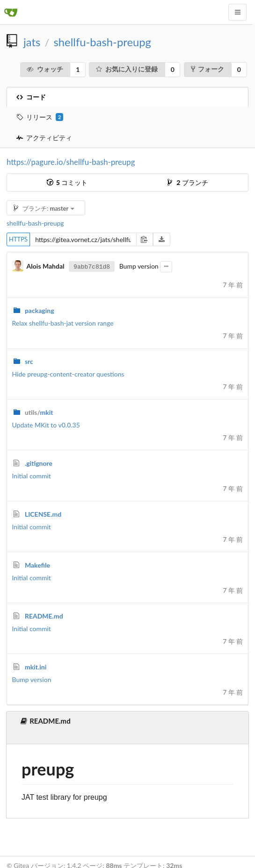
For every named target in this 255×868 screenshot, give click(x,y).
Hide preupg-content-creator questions (68, 374)
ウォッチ (45, 69)
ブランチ (188, 182)
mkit (39, 412)
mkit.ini (36, 667)
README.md (44, 616)
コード (31, 97)
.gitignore (39, 463)
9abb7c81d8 (92, 266)
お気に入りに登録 (127, 69)
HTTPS (18, 239)
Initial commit (32, 476)
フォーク (208, 69)
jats (32, 42)
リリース (40, 117)
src (29, 361)
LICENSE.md (43, 514)
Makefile (37, 565)
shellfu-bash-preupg (102, 42)
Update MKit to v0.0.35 (46, 425)
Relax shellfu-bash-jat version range (63, 323)
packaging (40, 310)
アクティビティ (44, 138)
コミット (67, 182)
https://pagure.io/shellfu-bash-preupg (71, 162)
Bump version (32, 679)
